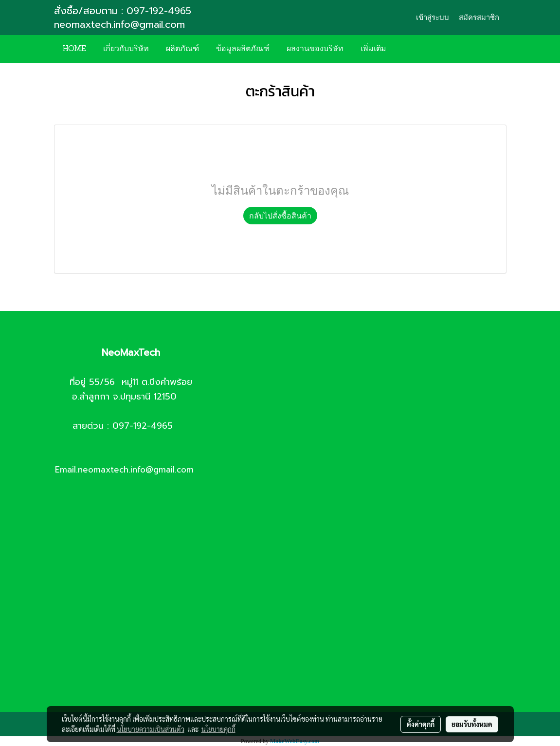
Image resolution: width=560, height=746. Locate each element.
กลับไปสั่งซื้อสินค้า (280, 216)
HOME (74, 49)
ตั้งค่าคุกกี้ (421, 724)
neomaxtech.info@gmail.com (121, 24)
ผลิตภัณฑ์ (182, 49)
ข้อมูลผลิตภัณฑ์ (243, 49)
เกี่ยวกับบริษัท (126, 49)
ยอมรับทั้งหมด (472, 724)
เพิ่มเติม (373, 49)
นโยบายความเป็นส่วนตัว (151, 729)
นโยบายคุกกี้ (218, 729)
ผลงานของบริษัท (315, 49)
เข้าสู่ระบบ (433, 18)
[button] (409, 49)
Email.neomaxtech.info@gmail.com (124, 470)
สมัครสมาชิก (479, 18)
